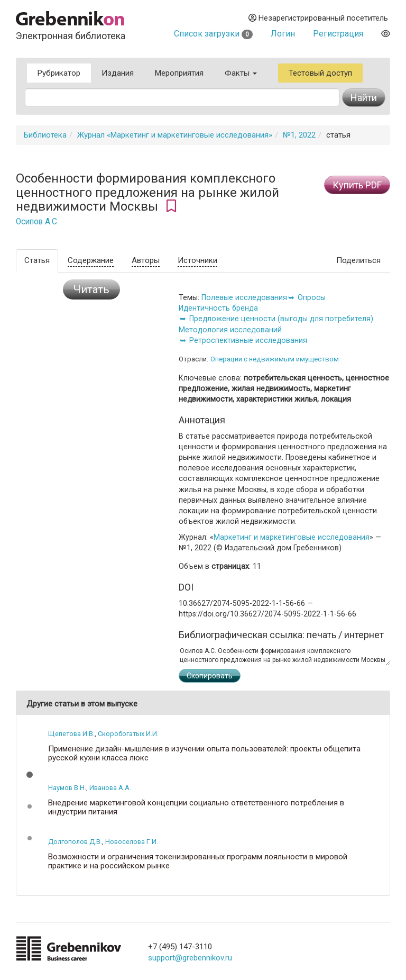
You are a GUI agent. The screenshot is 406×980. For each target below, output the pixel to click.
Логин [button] (283, 34)
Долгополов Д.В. (75, 842)
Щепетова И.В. (71, 734)
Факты (241, 73)
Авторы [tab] (146, 260)
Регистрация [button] (338, 34)
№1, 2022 (299, 135)
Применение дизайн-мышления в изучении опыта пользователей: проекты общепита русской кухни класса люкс (204, 753)
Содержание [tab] (91, 260)
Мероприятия (179, 73)
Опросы (312, 297)
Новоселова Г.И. (132, 842)
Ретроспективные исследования (248, 340)
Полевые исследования (244, 297)
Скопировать (210, 676)
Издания (118, 73)
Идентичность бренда (218, 308)
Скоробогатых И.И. (128, 734)
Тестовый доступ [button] (320, 73)
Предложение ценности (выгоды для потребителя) (281, 319)
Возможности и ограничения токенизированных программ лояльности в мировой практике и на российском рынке (198, 861)
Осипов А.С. (37, 222)
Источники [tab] (197, 260)
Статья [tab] (37, 260)
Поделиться (358, 260)
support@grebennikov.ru (190, 958)
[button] (30, 775)
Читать (91, 289)
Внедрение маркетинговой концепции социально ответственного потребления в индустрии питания (196, 807)
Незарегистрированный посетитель (318, 18)
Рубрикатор (59, 73)
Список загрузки (213, 34)
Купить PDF (357, 185)
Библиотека (45, 135)
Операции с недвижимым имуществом (275, 359)
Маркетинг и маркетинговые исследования (292, 537)
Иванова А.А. (110, 788)
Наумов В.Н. (67, 788)
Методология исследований (230, 330)
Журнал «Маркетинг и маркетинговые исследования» (175, 135)
